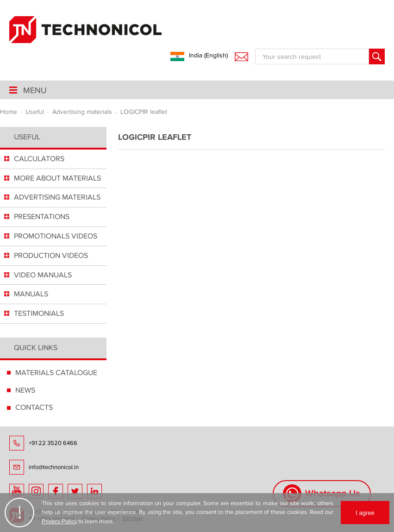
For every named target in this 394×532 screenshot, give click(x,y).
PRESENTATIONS (42, 217)
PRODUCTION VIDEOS (51, 256)
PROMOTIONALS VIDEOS (56, 236)
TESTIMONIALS (39, 313)
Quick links (36, 348)
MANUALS (31, 294)
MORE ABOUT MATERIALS (57, 178)
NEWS (25, 390)
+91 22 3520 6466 (53, 443)
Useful (27, 137)
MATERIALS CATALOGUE (56, 373)
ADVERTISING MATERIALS (57, 197)
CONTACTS (34, 407)
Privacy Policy (59, 521)
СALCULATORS (39, 159)
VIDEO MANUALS (43, 275)
